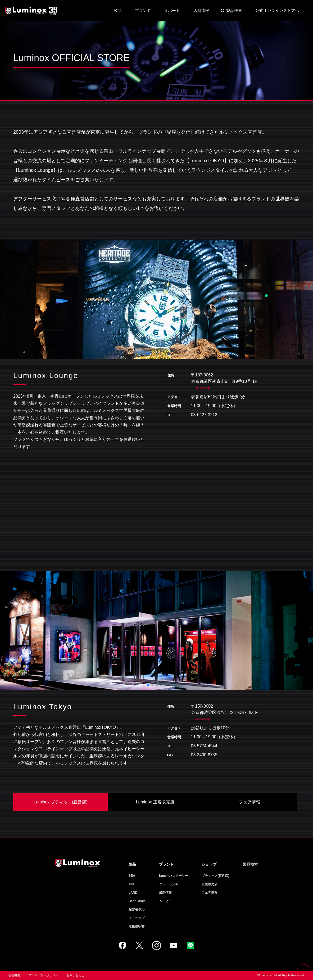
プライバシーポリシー (43, 975)
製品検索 (234, 10)
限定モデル (137, 910)
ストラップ (137, 918)
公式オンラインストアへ (277, 10)
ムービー (165, 901)
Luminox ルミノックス (32, 11)
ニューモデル (169, 884)
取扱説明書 (137, 927)
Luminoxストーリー (174, 876)
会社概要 (14, 975)
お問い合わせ (75, 975)
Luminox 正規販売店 (155, 802)
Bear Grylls (137, 901)
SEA (132, 876)
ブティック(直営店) (215, 876)
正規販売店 (210, 884)
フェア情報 (250, 802)
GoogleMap (202, 388)
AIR (131, 884)
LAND (133, 893)
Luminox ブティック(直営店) (61, 802)
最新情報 (165, 893)
